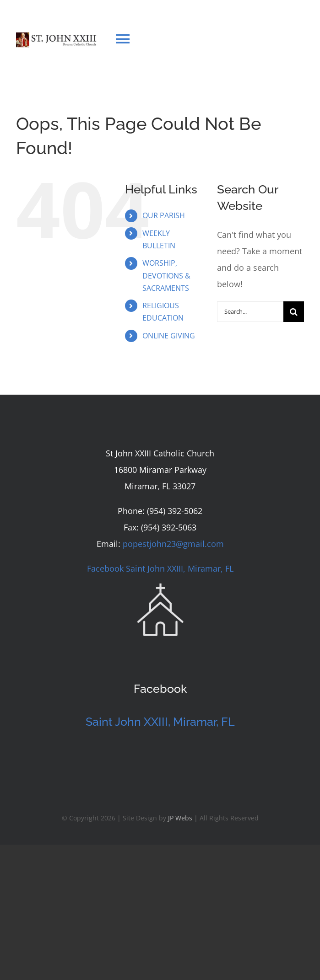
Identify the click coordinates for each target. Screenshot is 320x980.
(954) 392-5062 (175, 511)
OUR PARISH (164, 215)
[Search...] (250, 312)
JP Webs (180, 818)
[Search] (294, 312)
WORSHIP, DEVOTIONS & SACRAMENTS (166, 275)
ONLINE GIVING (169, 336)
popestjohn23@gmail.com (173, 544)
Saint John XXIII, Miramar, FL (160, 722)
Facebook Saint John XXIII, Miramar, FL (160, 568)
